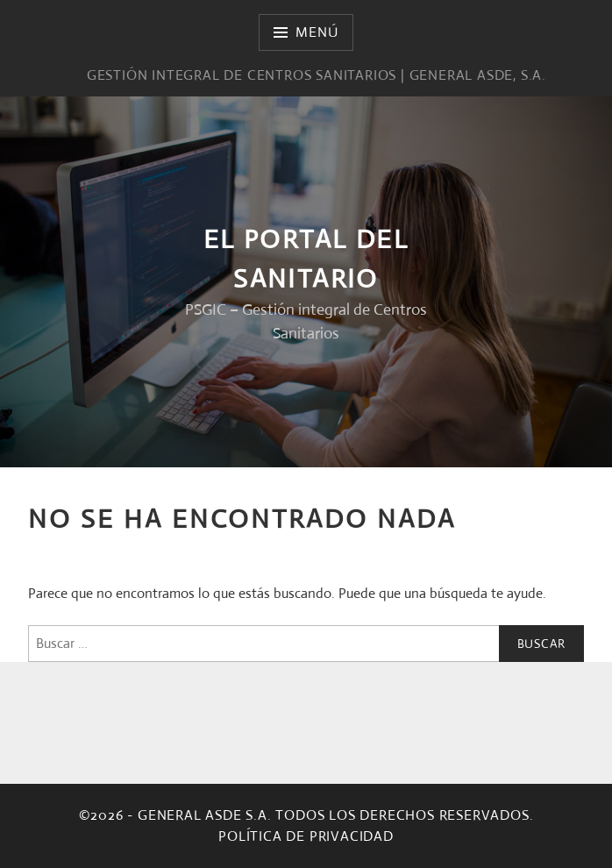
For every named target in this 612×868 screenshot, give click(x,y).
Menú (317, 32)
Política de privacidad (306, 836)
